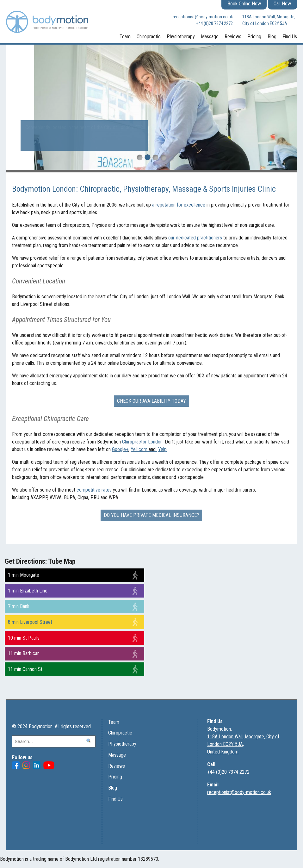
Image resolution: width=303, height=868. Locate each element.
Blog (272, 37)
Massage (210, 37)
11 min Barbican (24, 653)
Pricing (254, 37)
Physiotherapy (181, 37)
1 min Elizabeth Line (28, 591)
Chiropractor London (142, 442)
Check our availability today (151, 401)
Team (125, 37)
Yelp (162, 449)
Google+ (120, 449)
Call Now (282, 4)
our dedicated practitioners (195, 238)
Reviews (233, 37)
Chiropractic (149, 37)
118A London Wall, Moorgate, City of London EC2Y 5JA (269, 20)
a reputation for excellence (179, 205)
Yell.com (144, 449)
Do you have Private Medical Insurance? (151, 515)
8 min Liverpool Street (30, 622)
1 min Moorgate (24, 575)
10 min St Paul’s (24, 638)
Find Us (290, 37)
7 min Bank (19, 606)
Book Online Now (244, 4)
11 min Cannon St (25, 669)
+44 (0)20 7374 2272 (214, 24)
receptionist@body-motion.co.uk (203, 17)
